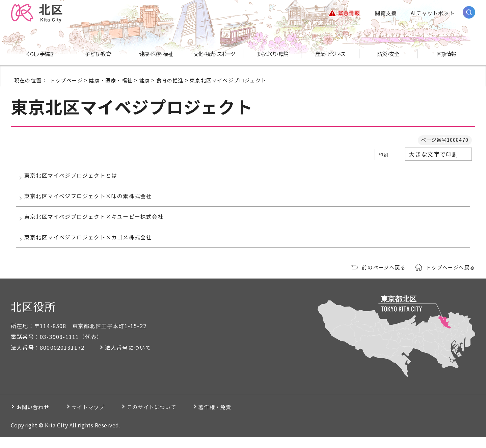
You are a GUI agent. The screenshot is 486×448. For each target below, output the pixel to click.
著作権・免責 (238, 418)
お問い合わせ (35, 418)
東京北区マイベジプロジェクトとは (72, 178)
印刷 (383, 155)
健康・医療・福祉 (111, 81)
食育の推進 (170, 81)
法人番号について (130, 358)
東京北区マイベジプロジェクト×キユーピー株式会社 (96, 223)
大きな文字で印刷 (433, 155)
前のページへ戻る (384, 278)
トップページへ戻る (451, 278)
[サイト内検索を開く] (469, 13)
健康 (144, 81)
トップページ (66, 81)
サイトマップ (97, 418)
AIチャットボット (433, 14)
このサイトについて (167, 418)
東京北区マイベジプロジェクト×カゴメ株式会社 (90, 247)
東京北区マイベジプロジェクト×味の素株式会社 (90, 201)
